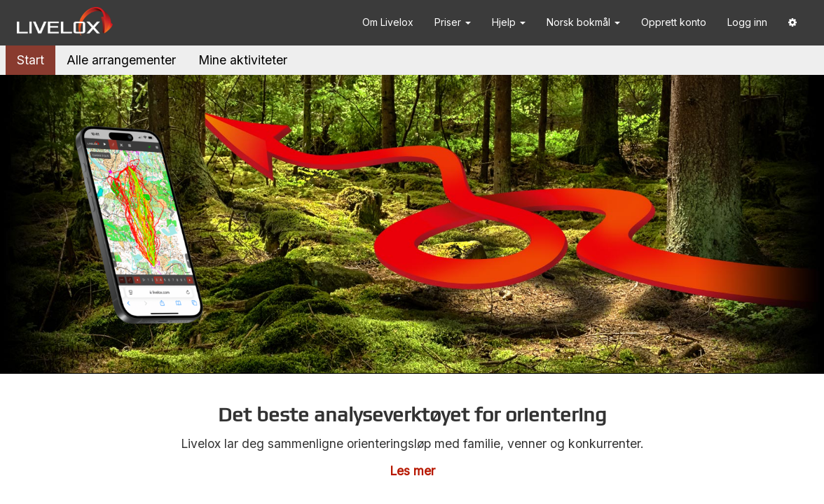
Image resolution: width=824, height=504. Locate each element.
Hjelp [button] (509, 22)
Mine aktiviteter (243, 60)
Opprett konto (674, 22)
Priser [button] (453, 22)
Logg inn (747, 22)
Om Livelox (388, 22)
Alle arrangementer (121, 60)
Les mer (412, 471)
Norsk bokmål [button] (583, 22)
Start (30, 60)
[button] (792, 23)
